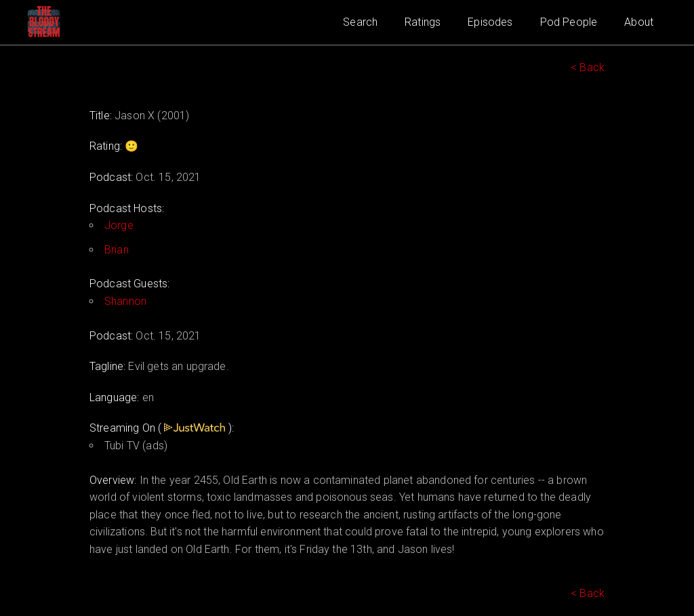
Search (360, 22)
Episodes (490, 22)
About (639, 22)
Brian (117, 250)
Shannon (125, 301)
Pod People (569, 22)
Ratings (423, 22)
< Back (588, 67)
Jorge (119, 225)
